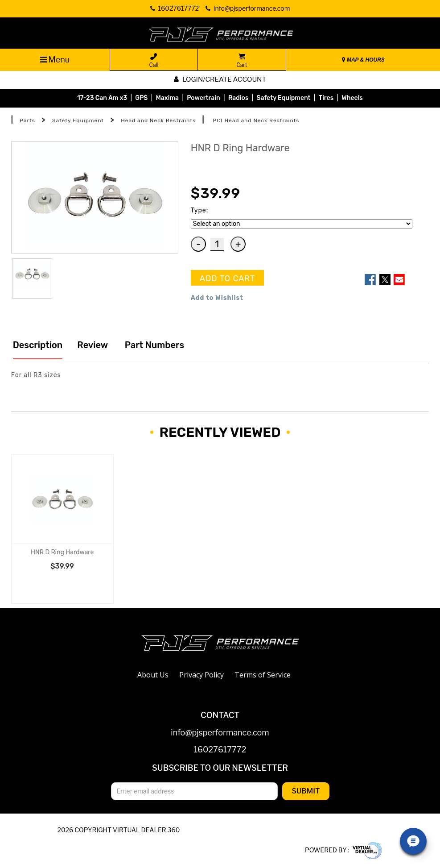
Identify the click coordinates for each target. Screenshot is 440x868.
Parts (27, 120)
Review (93, 345)
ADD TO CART (228, 278)
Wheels (352, 98)
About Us (153, 675)
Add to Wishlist (217, 298)
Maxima (168, 98)
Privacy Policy (201, 675)
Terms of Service (263, 675)
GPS (141, 98)
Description (38, 345)
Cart (242, 61)
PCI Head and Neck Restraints (256, 120)
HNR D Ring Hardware (62, 552)
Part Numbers (153, 345)
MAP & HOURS (363, 60)
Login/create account (220, 79)
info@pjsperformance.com (220, 733)
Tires (326, 98)
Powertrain (204, 98)
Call (154, 61)
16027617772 (220, 750)
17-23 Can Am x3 (102, 98)
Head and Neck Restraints (158, 120)
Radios (238, 98)
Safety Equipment (283, 98)
